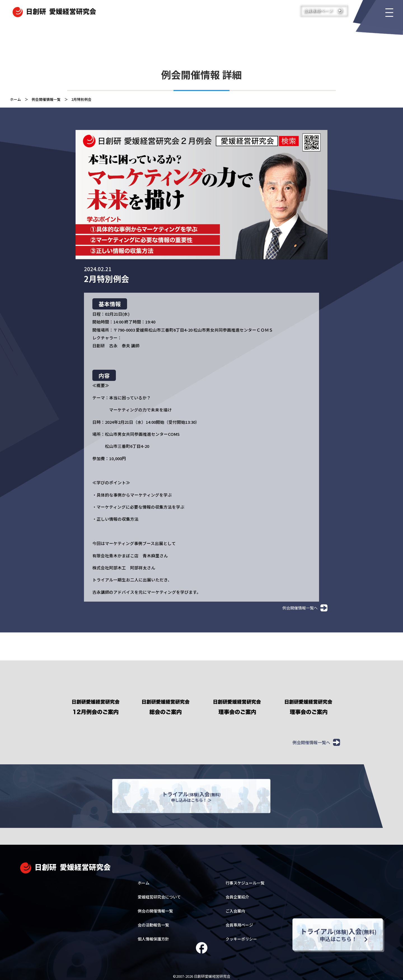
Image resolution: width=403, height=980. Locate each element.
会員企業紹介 (237, 894)
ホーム (16, 99)
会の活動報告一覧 (153, 922)
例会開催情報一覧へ (305, 608)
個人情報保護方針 (153, 936)
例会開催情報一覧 (46, 99)
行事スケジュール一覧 (245, 880)
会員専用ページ (239, 922)
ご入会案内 (235, 908)
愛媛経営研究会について (159, 894)
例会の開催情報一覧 (155, 908)
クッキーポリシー (241, 936)
